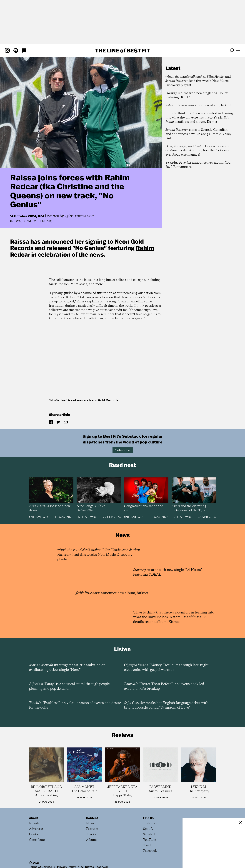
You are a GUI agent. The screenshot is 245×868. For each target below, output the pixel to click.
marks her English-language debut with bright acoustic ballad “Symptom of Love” (166, 705)
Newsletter (37, 823)
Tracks (91, 834)
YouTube (150, 840)
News (16, 221)
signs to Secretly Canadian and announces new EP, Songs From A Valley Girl (198, 134)
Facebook (150, 851)
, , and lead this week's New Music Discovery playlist (198, 81)
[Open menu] (238, 50)
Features (92, 829)
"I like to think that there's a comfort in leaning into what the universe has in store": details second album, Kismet (199, 118)
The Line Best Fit (122, 50)
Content (92, 818)
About (34, 818)
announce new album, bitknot (198, 105)
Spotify (148, 829)
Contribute (37, 840)
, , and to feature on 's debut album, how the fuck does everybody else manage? (197, 151)
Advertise (36, 829)
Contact (35, 834)
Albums (92, 840)
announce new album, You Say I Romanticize (198, 165)
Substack (150, 834)
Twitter (148, 845)
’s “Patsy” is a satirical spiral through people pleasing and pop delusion (69, 686)
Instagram (151, 823)
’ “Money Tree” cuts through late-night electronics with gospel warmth (166, 667)
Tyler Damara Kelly (79, 216)
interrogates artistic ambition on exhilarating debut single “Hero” (67, 667)
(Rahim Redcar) (38, 221)
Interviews (39, 517)
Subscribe (123, 450)
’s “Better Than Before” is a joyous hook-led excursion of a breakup (164, 686)
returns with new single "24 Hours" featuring (197, 95)
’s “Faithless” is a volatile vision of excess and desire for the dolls (75, 705)
